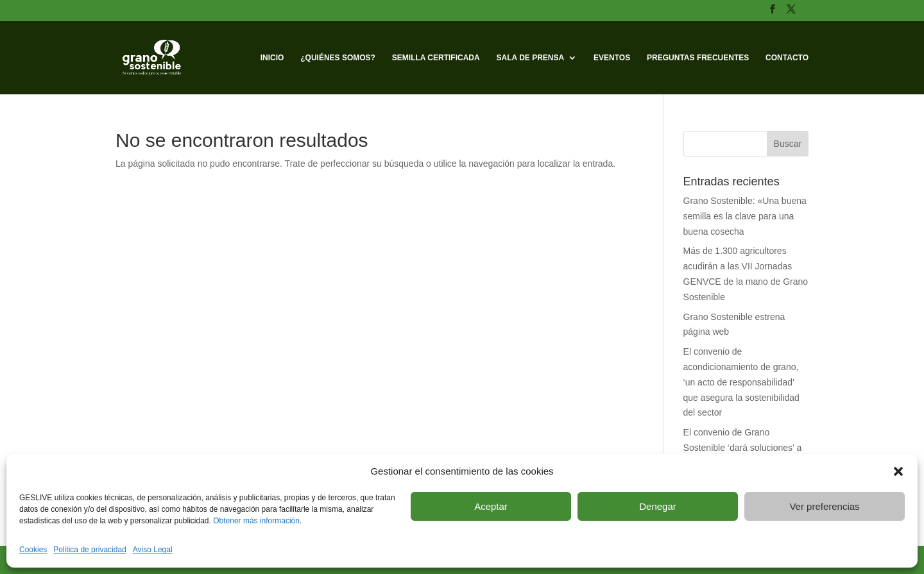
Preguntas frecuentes (698, 58)
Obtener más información (256, 521)
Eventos (612, 58)
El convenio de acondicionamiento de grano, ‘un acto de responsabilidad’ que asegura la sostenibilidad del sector (741, 382)
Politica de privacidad (90, 550)
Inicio (272, 58)
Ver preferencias (824, 506)
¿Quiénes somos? (338, 58)
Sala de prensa (531, 58)
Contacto (787, 58)
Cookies (33, 550)
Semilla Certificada (436, 58)
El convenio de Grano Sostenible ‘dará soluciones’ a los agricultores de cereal (743, 448)
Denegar (658, 506)
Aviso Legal (153, 550)
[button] (898, 471)
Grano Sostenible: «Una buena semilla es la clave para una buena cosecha (745, 216)
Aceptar (491, 506)
